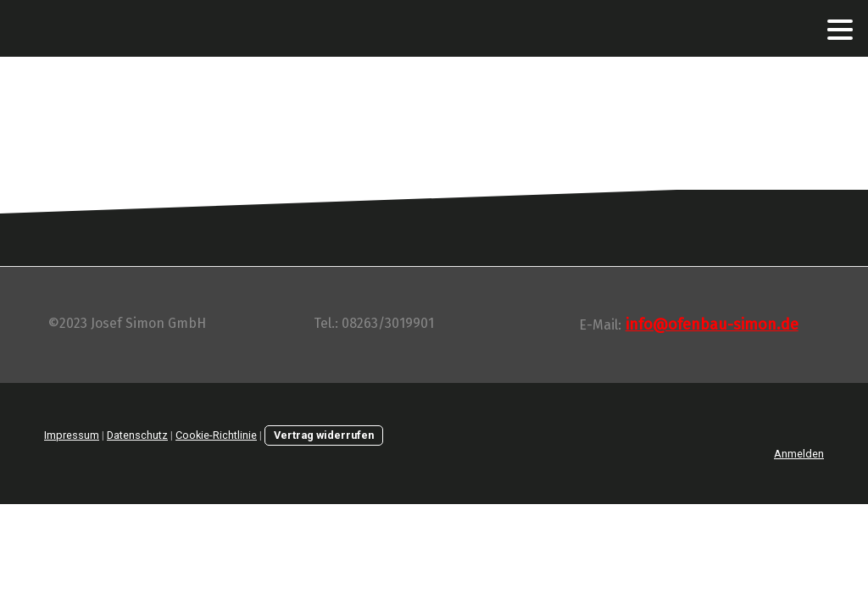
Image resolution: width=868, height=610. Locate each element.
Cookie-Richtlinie (216, 435)
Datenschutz (137, 435)
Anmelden (799, 454)
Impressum (72, 435)
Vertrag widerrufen (324, 435)
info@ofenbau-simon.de (712, 324)
